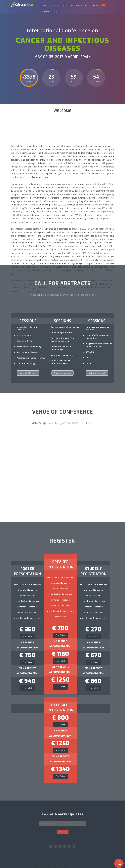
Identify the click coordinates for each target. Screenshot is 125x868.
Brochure (99, 5)
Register (45, 12)
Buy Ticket (27, 637)
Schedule (65, 5)
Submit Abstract (28, 373)
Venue (56, 5)
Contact (55, 12)
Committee (46, 5)
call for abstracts (81, 5)
